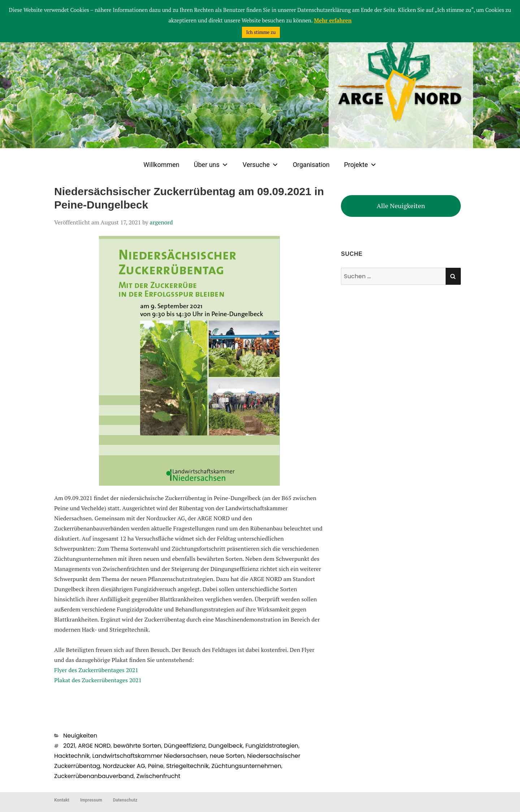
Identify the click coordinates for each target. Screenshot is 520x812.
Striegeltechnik (187, 766)
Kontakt (62, 800)
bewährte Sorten (137, 746)
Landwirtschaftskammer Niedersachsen (149, 756)
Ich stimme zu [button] (261, 32)
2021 (69, 746)
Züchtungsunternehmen (246, 766)
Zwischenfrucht (158, 776)
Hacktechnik (72, 756)
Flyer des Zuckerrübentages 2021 (96, 670)
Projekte (360, 165)
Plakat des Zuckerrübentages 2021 (98, 680)
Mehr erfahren (333, 20)
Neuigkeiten (80, 736)
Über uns (211, 165)
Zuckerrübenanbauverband (94, 776)
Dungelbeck (226, 746)
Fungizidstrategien (272, 746)
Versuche (261, 165)
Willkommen (161, 165)
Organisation (311, 165)
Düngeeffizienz (185, 746)
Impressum (91, 800)
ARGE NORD (94, 746)
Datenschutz (125, 800)
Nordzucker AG (124, 766)
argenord (161, 222)
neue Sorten (227, 756)
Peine (155, 766)
